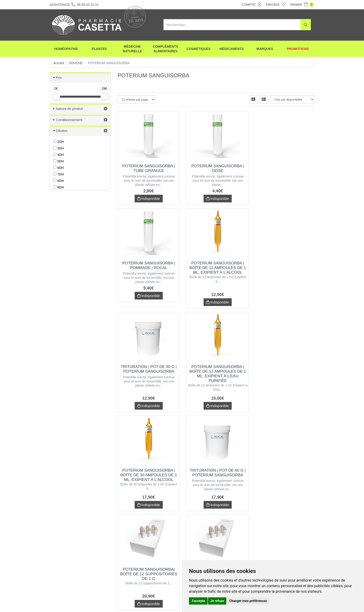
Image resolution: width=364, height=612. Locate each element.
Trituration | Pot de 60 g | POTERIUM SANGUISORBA (216, 369)
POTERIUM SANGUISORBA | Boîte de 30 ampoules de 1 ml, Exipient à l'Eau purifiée (216, 473)
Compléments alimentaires (165, 49)
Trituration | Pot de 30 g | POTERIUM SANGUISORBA (216, 265)
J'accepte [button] (198, 601)
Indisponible (148, 199)
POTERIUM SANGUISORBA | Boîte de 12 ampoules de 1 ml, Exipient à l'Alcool (148, 268)
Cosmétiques (199, 49)
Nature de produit (69, 109)
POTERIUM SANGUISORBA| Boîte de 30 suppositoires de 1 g (284, 470)
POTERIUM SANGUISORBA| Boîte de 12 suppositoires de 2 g (148, 470)
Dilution (62, 131)
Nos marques (134, 600)
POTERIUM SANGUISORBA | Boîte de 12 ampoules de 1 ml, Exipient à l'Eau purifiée (284, 270)
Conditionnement (69, 120)
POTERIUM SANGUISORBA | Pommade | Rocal (284, 168)
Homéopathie (66, 49)
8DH (59, 181)
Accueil (59, 63)
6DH (59, 168)
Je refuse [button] (217, 601)
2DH (59, 142)
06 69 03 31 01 (84, 569)
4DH (59, 155)
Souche (76, 63)
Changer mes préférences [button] (248, 601)
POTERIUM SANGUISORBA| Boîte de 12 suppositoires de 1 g (284, 371)
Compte (251, 4)
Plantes (99, 49)
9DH (59, 187)
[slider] (56, 97)
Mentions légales (174, 600)
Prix (59, 77)
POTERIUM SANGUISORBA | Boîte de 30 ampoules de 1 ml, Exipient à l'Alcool (148, 371)
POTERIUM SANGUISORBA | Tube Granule (148, 168)
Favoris (276, 4)
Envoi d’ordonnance (106, 600)
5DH (59, 161)
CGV (153, 600)
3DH (59, 148)
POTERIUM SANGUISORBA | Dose (216, 168)
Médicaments (232, 49)
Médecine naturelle (132, 49)
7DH (59, 174)
